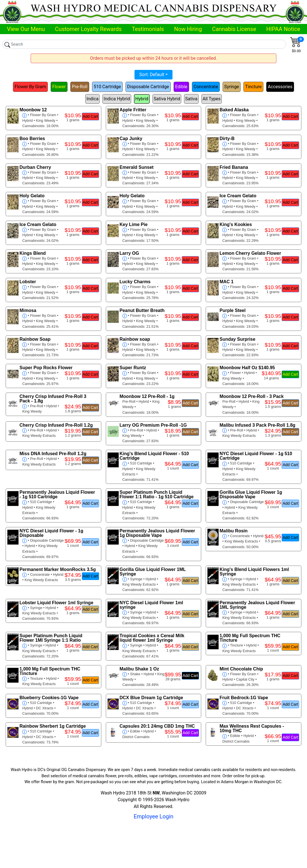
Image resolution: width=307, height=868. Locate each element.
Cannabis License (234, 29)
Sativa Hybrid (167, 99)
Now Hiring (188, 29)
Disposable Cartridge (148, 87)
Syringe (232, 87)
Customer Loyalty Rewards (88, 29)
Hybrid (142, 99)
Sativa (191, 99)
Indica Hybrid (117, 99)
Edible (181, 87)
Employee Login (153, 816)
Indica (92, 99)
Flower (59, 87)
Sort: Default (152, 75)
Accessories (280, 87)
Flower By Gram (30, 87)
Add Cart (90, 116)
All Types (212, 99)
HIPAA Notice (283, 29)
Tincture (253, 87)
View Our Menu (26, 29)
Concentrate (206, 87)
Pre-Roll (80, 87)
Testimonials (148, 29)
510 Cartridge (107, 87)
